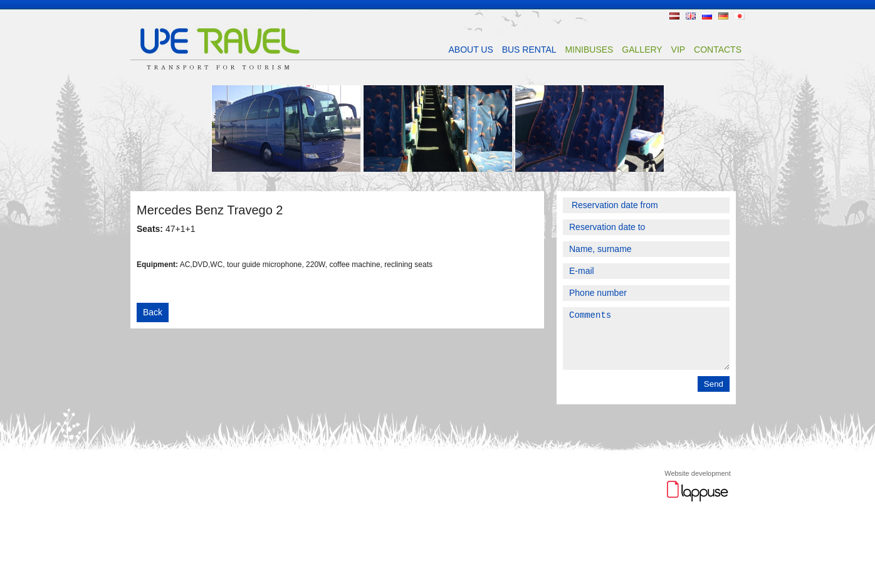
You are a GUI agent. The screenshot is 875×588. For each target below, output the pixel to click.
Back (153, 312)
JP (740, 16)
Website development (698, 485)
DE (723, 16)
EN (691, 16)
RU (707, 16)
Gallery (642, 50)
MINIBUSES (589, 50)
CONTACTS (718, 50)
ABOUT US (470, 50)
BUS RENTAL (529, 50)
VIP (679, 50)
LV (674, 16)
